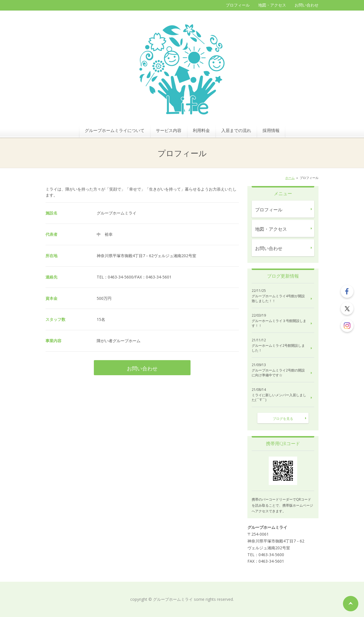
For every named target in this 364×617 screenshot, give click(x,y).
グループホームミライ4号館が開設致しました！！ (278, 299)
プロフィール (238, 5)
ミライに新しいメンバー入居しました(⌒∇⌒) (279, 398)
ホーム (290, 178)
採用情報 (271, 130)
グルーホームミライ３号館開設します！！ (279, 323)
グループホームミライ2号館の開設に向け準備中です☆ (278, 373)
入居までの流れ (236, 130)
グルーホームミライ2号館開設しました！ (278, 348)
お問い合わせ (307, 5)
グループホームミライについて (115, 130)
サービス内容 (169, 130)
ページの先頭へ (351, 604)
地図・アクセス (272, 5)
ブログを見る (283, 419)
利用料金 (201, 130)
